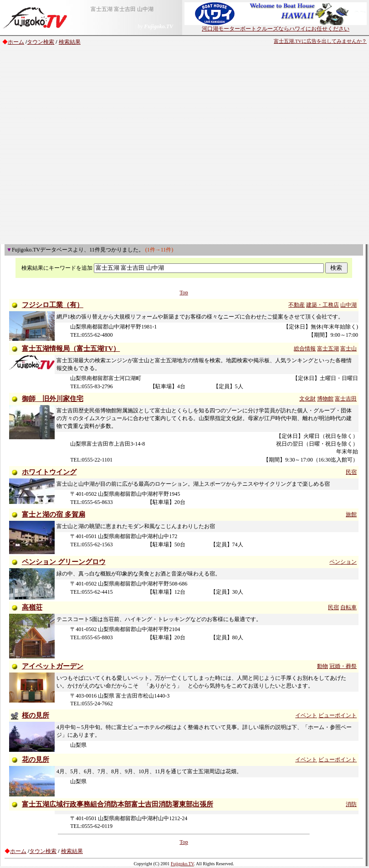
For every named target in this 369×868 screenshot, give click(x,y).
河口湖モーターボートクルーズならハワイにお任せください (276, 26)
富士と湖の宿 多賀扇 (54, 514)
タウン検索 (41, 42)
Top (184, 293)
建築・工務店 (323, 305)
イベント (306, 715)
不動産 (297, 305)
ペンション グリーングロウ (64, 562)
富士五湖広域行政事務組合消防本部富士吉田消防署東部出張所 (118, 804)
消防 (351, 804)
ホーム (16, 42)
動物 (323, 666)
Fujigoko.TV (182, 864)
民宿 (351, 472)
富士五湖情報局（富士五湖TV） (71, 349)
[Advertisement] (93, 146)
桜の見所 (36, 715)
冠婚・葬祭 (343, 666)
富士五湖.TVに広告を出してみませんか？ (320, 41)
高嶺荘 (32, 607)
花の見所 (36, 760)
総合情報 (305, 349)
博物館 (325, 399)
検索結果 (70, 42)
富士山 (348, 349)
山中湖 (348, 305)
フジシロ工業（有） (53, 305)
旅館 (351, 514)
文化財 (307, 399)
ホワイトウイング (49, 472)
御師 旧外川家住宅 (53, 399)
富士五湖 (328, 349)
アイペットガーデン (53, 666)
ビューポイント (338, 715)
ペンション (343, 562)
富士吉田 (346, 399)
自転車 (348, 607)
